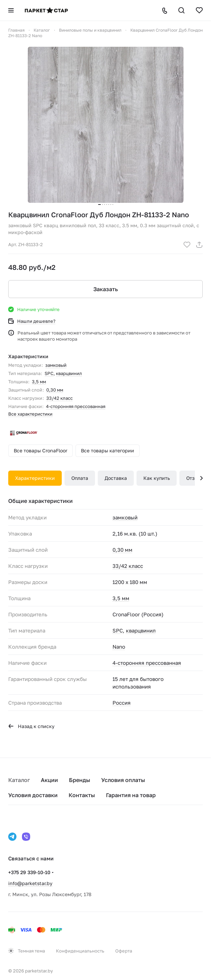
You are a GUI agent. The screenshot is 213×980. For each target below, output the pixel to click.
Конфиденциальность (80, 951)
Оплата (80, 478)
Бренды (80, 780)
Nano (119, 647)
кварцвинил (69, 373)
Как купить (157, 478)
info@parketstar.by (30, 883)
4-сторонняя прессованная (76, 406)
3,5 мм (39, 382)
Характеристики (35, 478)
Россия (122, 703)
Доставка (116, 478)
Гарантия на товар (131, 795)
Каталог (19, 780)
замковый (56, 365)
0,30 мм (55, 390)
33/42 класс (60, 398)
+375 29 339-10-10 (29, 872)
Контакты (82, 795)
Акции (49, 780)
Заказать (106, 289)
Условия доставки (33, 795)
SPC (49, 373)
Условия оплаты (123, 780)
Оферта (124, 951)
